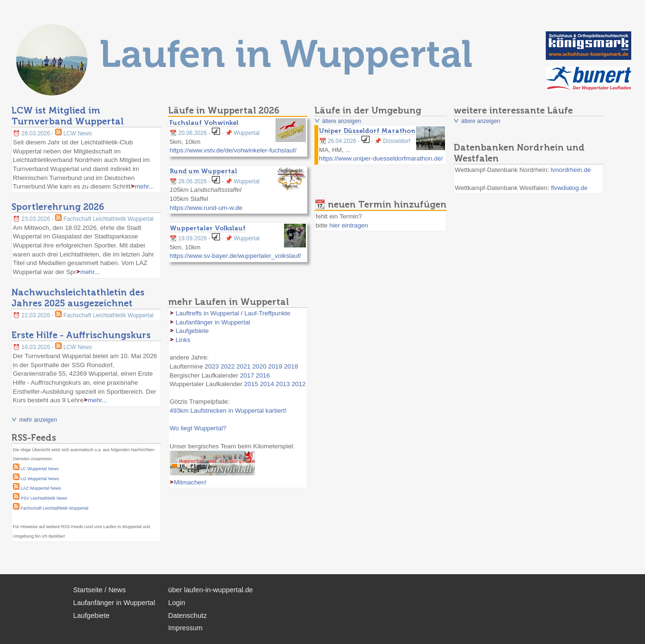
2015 (251, 384)
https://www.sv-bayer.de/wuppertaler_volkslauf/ (235, 256)
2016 (263, 375)
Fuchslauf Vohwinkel (204, 123)
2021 (244, 366)
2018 (291, 366)
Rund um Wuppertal (203, 171)
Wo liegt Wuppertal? (198, 428)
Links (183, 340)
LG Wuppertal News (40, 479)
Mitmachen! (190, 482)
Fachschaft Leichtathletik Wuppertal (55, 508)
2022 (228, 366)
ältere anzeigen (341, 121)
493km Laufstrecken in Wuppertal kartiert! (228, 411)
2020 (259, 366)
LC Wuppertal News (40, 469)
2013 (283, 384)
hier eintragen (349, 225)
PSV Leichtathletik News (44, 498)
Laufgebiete (192, 331)
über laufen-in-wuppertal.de (210, 590)
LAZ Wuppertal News (41, 488)
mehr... (145, 186)
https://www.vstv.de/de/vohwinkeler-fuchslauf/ (233, 150)
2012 (299, 384)
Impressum (185, 628)
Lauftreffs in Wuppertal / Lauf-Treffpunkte (233, 313)
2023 (212, 366)
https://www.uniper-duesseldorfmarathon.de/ (381, 158)
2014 (267, 384)
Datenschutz (187, 616)
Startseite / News (100, 590)
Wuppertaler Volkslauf (208, 228)
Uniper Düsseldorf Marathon (367, 131)
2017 (247, 375)
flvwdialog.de (569, 188)
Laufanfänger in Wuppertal (213, 322)
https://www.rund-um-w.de (206, 208)
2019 (275, 366)
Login (177, 603)
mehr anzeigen (38, 420)
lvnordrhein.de (571, 170)
